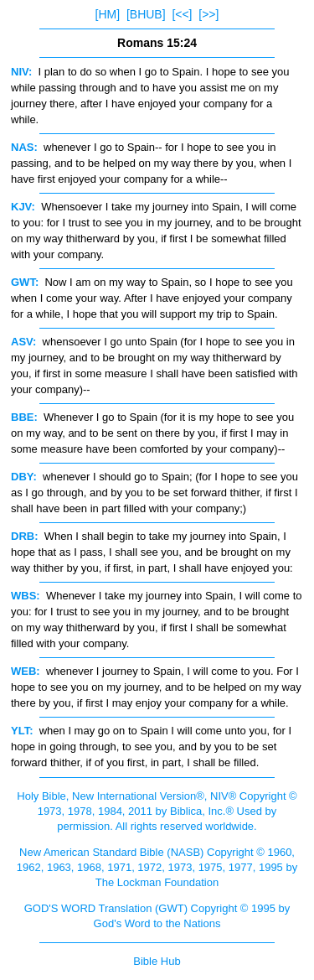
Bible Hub (157, 961)
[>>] (208, 14)
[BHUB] (146, 14)
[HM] (108, 14)
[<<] (182, 14)
